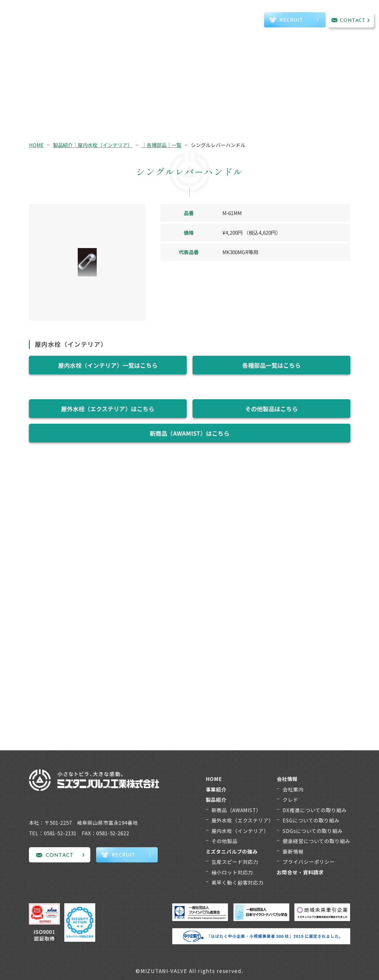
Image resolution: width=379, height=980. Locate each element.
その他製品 (225, 841)
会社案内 (293, 789)
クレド (290, 799)
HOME (36, 145)
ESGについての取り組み (311, 820)
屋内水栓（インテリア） (240, 831)
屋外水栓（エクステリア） (243, 820)
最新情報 (293, 851)
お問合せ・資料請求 (300, 872)
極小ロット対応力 (232, 872)
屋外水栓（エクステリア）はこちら (108, 409)
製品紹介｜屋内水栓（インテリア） (93, 145)
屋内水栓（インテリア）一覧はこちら (108, 365)
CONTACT (353, 21)
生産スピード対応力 (235, 862)
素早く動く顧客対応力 (238, 882)
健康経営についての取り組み (316, 841)
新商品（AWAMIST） (236, 810)
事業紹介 (95, 20)
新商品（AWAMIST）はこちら (189, 433)
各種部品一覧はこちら (271, 365)
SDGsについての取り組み (313, 831)
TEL (245, 21)
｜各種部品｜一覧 (162, 145)
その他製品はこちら (271, 409)
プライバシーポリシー (309, 862)
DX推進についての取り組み (315, 810)
